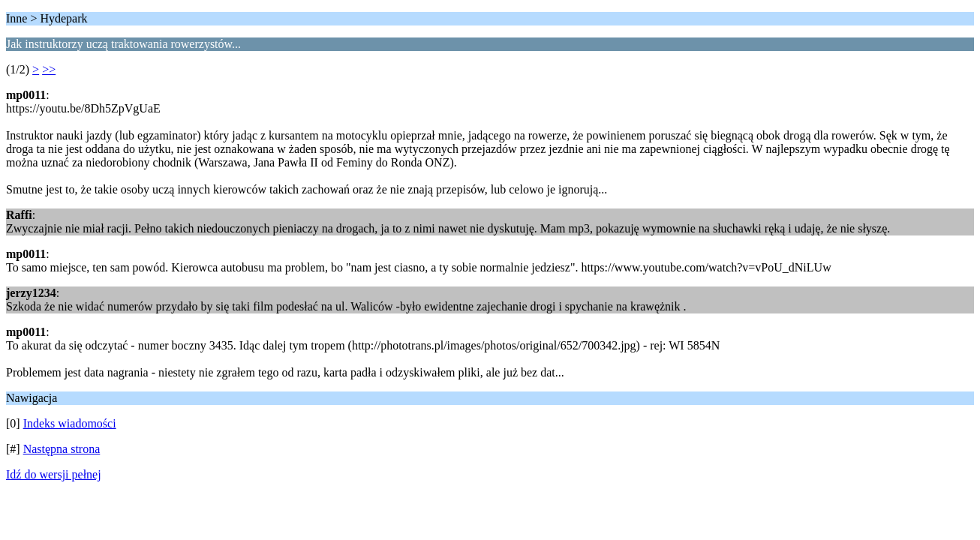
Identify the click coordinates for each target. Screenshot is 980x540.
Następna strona (62, 449)
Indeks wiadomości (70, 423)
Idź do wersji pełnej (54, 474)
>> (49, 69)
